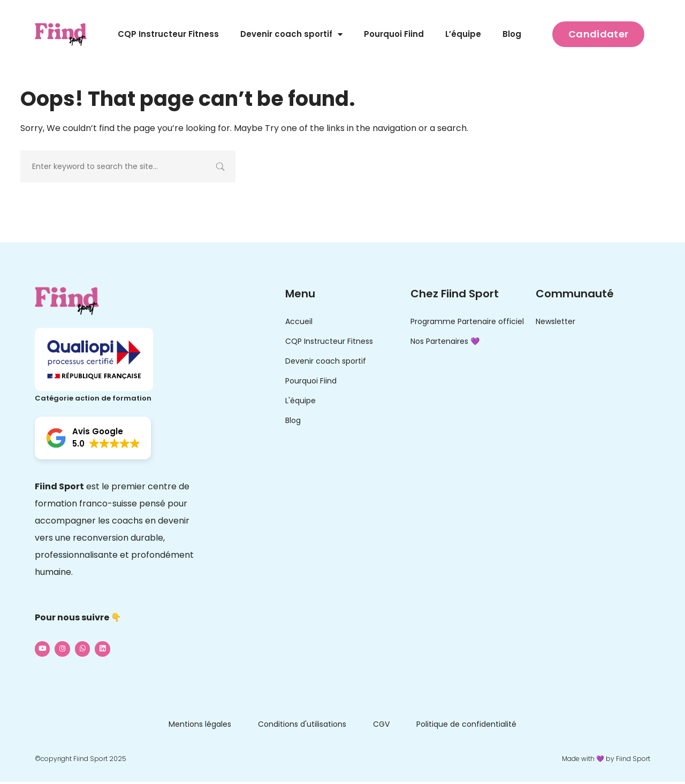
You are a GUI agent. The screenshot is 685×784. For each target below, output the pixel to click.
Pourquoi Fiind (394, 34)
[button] (93, 438)
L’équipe (463, 34)
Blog (512, 34)
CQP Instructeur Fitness (168, 34)
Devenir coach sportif (291, 34)
